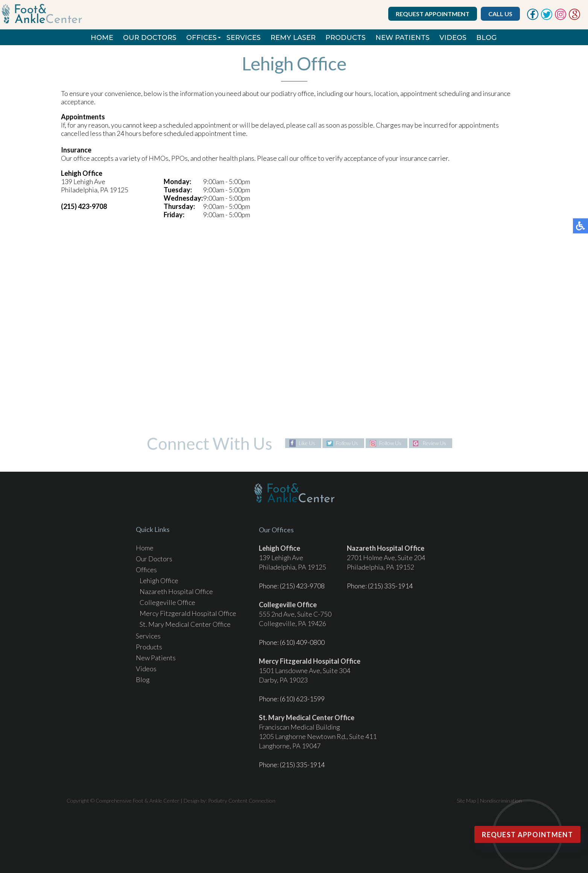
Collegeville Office (167, 602)
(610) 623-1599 (302, 699)
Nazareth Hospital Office (176, 591)
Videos (453, 38)
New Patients (403, 38)
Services (244, 38)
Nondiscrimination (501, 801)
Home (102, 38)
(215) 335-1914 (390, 586)
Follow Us (347, 443)
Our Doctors (150, 38)
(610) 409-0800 (302, 642)
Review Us (434, 443)
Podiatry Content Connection (242, 801)
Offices (201, 38)
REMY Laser (293, 38)
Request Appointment (433, 14)
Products (346, 38)
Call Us (500, 14)
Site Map (466, 801)
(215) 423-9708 (302, 586)
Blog (486, 38)
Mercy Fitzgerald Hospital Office (188, 613)
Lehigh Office (159, 580)
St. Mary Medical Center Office (185, 624)
